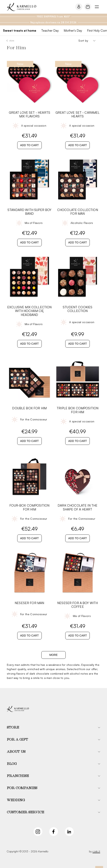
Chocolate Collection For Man (78, 212)
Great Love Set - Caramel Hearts (78, 114)
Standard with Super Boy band (29, 212)
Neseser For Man (29, 603)
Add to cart (29, 145)
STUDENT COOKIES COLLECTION (78, 309)
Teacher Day (50, 30)
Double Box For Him (29, 408)
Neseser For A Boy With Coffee (78, 605)
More (53, 655)
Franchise (18, 776)
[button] (53, 728)
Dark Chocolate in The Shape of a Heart (78, 507)
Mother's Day (73, 30)
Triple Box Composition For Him (78, 410)
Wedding (16, 800)
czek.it (96, 851)
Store (12, 41)
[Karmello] (18, 709)
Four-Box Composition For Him (29, 507)
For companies (22, 788)
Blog (12, 764)
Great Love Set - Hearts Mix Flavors (29, 114)
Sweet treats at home (20, 30)
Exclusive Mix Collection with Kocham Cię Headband (29, 311)
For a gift (17, 740)
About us (16, 752)
